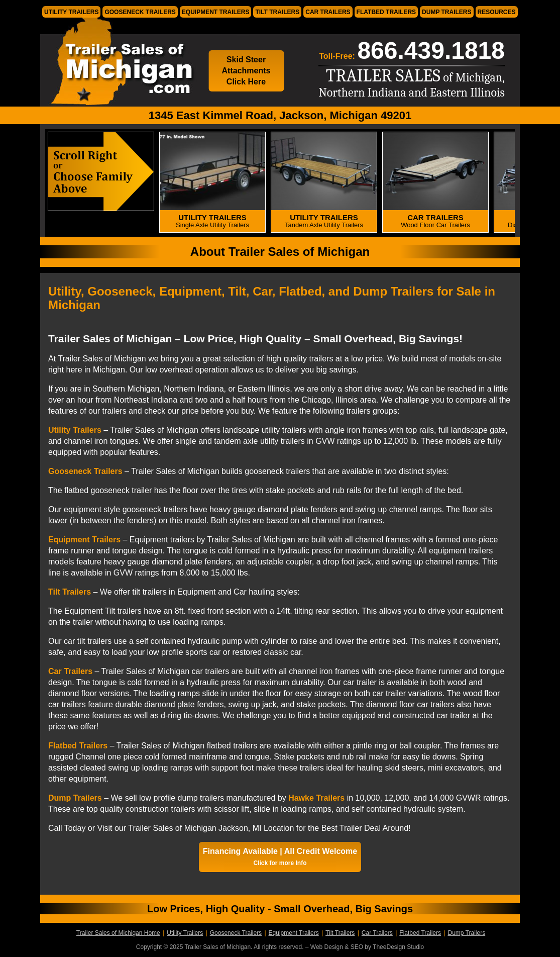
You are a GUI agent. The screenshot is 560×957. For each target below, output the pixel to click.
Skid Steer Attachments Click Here (246, 71)
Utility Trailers (71, 12)
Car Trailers (328, 12)
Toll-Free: (412, 51)
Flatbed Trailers (386, 12)
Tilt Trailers (277, 12)
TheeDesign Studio (398, 947)
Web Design (327, 947)
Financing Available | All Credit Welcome (280, 857)
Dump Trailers (446, 12)
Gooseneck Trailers (140, 12)
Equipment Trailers (216, 12)
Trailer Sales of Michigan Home (118, 933)
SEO (357, 947)
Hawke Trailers (316, 798)
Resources (497, 12)
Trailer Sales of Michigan (118, 62)
